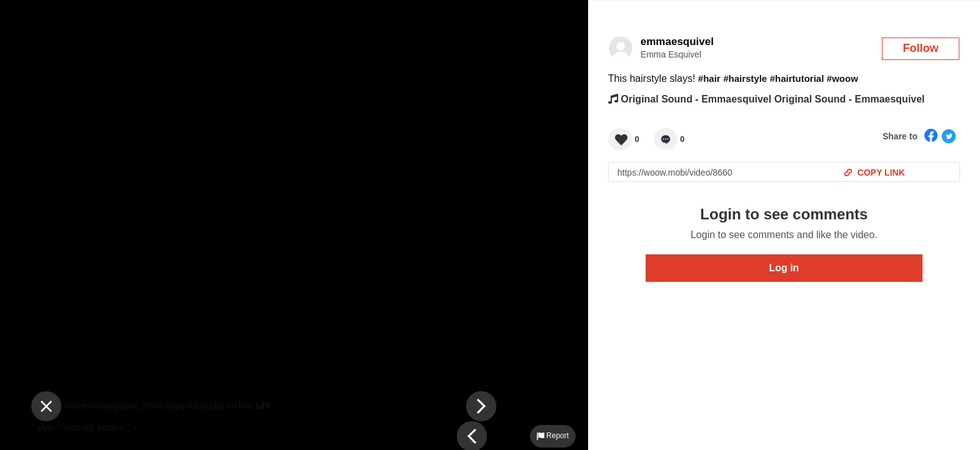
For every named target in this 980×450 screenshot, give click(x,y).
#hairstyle (745, 78)
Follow (921, 48)
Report (553, 436)
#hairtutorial (797, 78)
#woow (842, 78)
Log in (784, 268)
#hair (709, 78)
